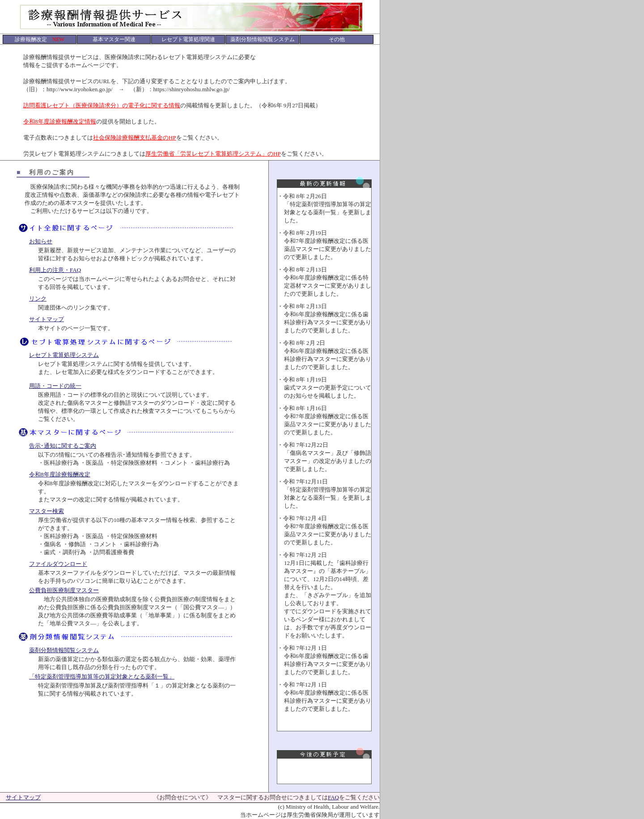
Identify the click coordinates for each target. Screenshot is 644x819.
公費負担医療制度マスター (64, 590)
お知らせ (41, 241)
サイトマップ (47, 319)
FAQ (333, 797)
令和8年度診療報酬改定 (60, 474)
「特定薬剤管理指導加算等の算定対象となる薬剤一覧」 (102, 677)
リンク (38, 299)
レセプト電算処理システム (64, 355)
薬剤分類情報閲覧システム (64, 650)
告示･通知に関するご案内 (63, 446)
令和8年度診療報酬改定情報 (60, 121)
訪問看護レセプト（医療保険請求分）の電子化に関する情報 (102, 105)
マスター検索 (47, 511)
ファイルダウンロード (58, 564)
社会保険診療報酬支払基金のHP (135, 138)
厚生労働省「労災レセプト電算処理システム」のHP (213, 154)
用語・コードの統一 (55, 386)
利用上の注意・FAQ (55, 270)
